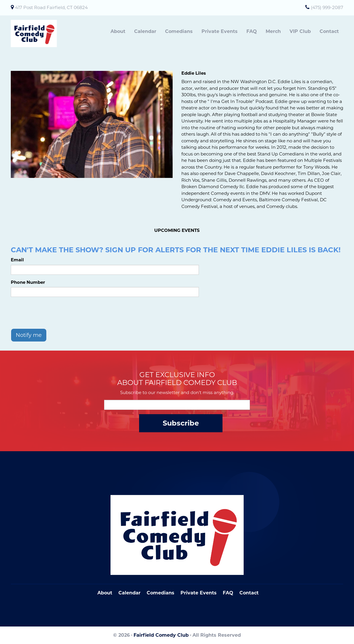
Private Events (220, 31)
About (118, 31)
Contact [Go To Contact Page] (249, 593)
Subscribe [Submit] (181, 423)
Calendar (145, 31)
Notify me (29, 335)
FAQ (252, 31)
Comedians (179, 31)
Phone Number (28, 282)
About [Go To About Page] (105, 593)
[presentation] (55, 313)
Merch (273, 31)
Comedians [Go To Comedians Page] (161, 593)
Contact (329, 31)
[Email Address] (177, 405)
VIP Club (300, 31)
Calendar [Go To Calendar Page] (129, 593)
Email (17, 260)
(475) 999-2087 (327, 7)
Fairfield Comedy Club (161, 635)
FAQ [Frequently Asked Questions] (228, 593)
